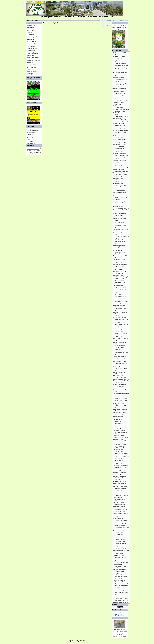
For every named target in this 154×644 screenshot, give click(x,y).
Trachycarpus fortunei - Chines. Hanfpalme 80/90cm (121, 571)
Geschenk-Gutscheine (33, 71)
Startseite (30, 21)
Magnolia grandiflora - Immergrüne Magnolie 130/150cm (121, 386)
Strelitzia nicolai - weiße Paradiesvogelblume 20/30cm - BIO (121, 335)
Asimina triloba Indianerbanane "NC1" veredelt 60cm (121, 185)
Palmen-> (29, 31)
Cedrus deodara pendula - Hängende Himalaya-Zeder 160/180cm (122, 132)
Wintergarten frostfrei (32, 59)
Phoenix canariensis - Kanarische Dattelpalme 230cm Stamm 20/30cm (121, 99)
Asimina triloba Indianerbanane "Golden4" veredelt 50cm (122, 457)
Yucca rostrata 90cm (120, 548)
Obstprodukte (30, 68)
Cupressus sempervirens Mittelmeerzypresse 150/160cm (121, 515)
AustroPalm (82, 640)
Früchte (29, 66)
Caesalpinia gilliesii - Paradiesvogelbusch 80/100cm (120, 242)
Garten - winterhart (32, 57)
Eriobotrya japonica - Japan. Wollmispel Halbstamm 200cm (120, 146)
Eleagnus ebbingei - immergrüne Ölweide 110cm (120, 247)
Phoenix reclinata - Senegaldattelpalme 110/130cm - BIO (120, 93)
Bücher (29, 70)
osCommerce (80, 642)
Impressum (30, 141)
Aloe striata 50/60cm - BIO (122, 379)
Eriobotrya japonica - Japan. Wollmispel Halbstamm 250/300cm (121, 508)
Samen (29, 73)
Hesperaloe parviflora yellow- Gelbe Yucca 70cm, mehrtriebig (120, 631)
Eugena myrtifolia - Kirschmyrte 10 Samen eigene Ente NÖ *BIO (121, 287)
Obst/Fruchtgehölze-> (33, 29)
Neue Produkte (116, 618)
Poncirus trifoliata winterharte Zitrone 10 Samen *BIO (121, 557)
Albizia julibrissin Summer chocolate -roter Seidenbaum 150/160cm (122, 494)
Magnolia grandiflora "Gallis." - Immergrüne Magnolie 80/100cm (121, 344)
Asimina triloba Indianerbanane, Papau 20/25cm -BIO (121, 180)
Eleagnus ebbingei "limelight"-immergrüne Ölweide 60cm (121, 432)
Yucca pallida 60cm (120, 511)
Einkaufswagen (116, 50)
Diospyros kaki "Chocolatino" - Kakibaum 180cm (122, 441)
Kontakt (29, 140)
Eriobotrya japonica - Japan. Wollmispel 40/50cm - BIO (120, 261)
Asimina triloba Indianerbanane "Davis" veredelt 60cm (121, 577)
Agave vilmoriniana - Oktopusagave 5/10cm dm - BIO (122, 527)
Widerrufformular (31, 133)
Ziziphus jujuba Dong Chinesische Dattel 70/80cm (120, 85)
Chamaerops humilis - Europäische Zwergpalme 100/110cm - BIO (122, 69)
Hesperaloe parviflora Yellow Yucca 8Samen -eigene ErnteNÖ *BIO (121, 141)
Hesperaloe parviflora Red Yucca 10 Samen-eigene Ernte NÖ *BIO (122, 552)
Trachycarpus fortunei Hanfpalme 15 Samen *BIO (121, 226)
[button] (106, 21)
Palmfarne (30, 32)
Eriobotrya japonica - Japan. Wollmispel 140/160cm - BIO (120, 446)
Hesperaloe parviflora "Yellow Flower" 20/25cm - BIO (122, 369)
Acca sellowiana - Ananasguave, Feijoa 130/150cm (120, 566)
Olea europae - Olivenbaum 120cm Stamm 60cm (120, 252)
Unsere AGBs (30, 138)
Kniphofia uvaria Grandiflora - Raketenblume (119, 421)
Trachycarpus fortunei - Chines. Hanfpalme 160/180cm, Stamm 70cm (122, 166)
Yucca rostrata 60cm (120, 219)
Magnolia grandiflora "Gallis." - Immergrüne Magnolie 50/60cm (121, 215)
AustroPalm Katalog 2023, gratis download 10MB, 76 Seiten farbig (119, 27)
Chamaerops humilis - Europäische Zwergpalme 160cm (122, 358)
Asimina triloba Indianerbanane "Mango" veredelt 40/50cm (121, 277)
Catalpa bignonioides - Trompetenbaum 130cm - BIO (122, 363)
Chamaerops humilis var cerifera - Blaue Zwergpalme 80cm (121, 74)
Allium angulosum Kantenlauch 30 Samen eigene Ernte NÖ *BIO (121, 282)
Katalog (36, 21)
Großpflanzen (30, 43)
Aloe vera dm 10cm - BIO (122, 122)
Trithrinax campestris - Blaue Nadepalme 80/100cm (121, 478)
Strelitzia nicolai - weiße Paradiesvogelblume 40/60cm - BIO (121, 488)
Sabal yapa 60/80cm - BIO (122, 481)
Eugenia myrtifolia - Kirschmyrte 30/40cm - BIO (121, 406)
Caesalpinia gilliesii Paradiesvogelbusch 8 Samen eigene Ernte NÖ (121, 582)
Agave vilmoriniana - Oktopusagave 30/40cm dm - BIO (121, 79)
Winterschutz (30, 75)
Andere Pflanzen (31, 41)
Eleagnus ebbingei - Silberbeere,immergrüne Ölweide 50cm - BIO (121, 175)
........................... (31, 45)
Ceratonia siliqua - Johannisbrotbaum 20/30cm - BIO (120, 330)
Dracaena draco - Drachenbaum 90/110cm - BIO (122, 353)
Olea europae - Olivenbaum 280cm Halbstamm (120, 499)
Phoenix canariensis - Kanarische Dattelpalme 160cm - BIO (121, 427)
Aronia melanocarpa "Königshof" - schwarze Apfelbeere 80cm (121, 462)
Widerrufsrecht (31, 143)
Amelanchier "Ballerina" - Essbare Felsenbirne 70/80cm (121, 314)
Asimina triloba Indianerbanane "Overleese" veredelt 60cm (122, 451)
